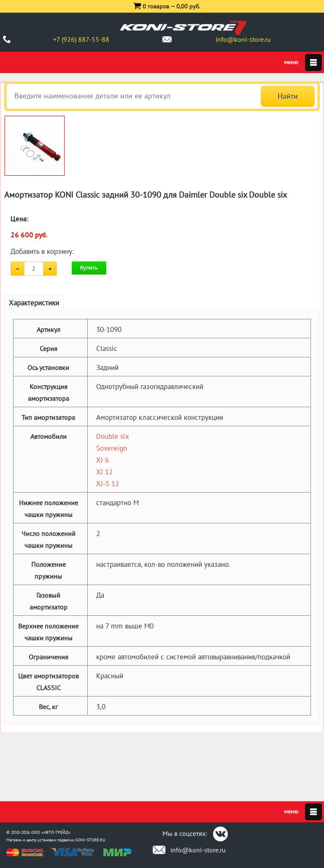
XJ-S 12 (108, 484)
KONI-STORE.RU (90, 840)
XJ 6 (103, 460)
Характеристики (34, 303)
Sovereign (112, 448)
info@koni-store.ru (243, 39)
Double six (113, 436)
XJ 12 (104, 472)
